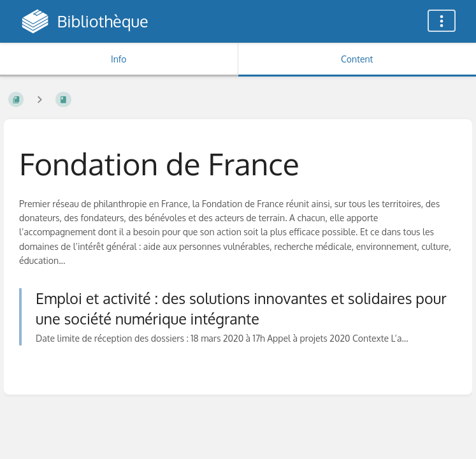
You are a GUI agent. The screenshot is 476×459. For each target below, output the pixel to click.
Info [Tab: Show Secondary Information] (119, 59)
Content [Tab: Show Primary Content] (357, 59)
